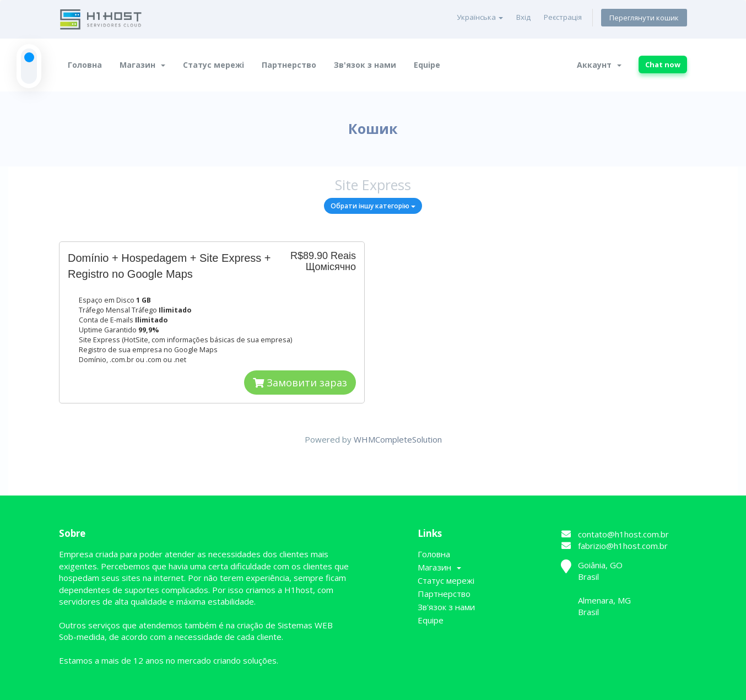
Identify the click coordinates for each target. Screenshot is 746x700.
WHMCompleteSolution (398, 439)
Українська (480, 17)
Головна (85, 65)
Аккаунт (599, 65)
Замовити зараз (300, 383)
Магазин (142, 65)
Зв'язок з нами (365, 65)
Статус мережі (213, 65)
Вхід (523, 17)
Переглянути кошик (644, 18)
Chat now (663, 64)
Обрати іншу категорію (373, 206)
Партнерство (289, 65)
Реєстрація (563, 17)
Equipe (427, 65)
